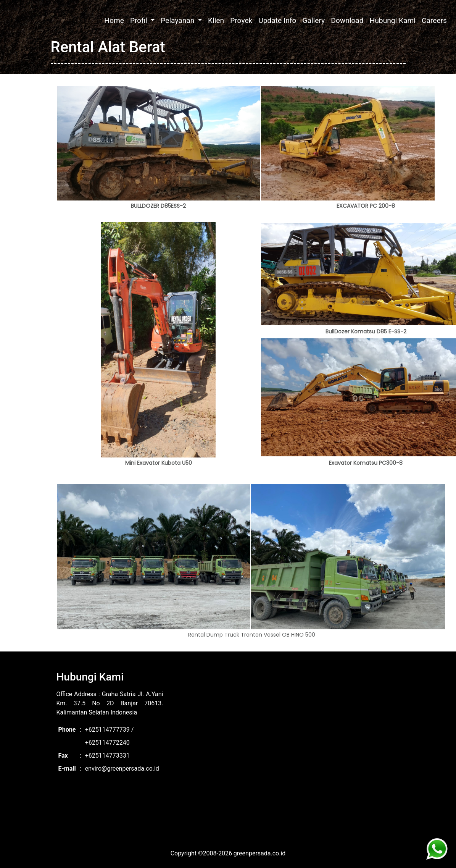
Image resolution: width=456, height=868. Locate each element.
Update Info (277, 20)
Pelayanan (178, 20)
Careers (434, 20)
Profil (139, 20)
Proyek (241, 20)
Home (114, 20)
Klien (216, 20)
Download (347, 20)
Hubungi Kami (393, 20)
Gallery (313, 20)
